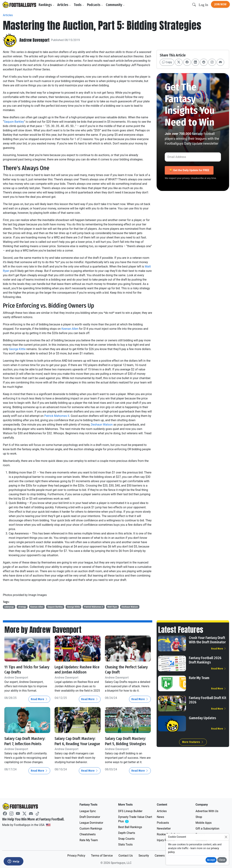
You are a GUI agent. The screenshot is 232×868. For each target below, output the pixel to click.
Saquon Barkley (14, 122)
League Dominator (91, 823)
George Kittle (17, 349)
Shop (199, 817)
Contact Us (126, 856)
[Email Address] (193, 157)
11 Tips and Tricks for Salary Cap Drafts (23, 670)
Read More (39, 699)
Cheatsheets (88, 834)
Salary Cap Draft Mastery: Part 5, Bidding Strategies (127, 744)
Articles (65, 5)
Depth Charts (127, 833)
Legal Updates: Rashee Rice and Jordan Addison (77, 670)
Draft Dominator (90, 817)
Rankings (47, 5)
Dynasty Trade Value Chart (135, 819)
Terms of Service (102, 856)
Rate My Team (199, 678)
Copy (167, 62)
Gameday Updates (202, 718)
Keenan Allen (70, 329)
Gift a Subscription (208, 829)
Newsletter (164, 829)
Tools (80, 5)
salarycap (9, 607)
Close (222, 860)
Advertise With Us (207, 811)
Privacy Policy (76, 856)
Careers (160, 856)
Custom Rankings (91, 829)
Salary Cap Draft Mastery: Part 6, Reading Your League (77, 744)
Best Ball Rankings (130, 827)
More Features (193, 742)
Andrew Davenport (36, 40)
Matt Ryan (112, 607)
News (160, 817)
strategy (22, 607)
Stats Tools (125, 844)
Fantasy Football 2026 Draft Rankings (205, 660)
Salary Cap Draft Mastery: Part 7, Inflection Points (19, 744)
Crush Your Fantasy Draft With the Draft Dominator (207, 640)
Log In (203, 5)
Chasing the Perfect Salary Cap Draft (123, 670)
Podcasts (96, 5)
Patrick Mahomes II (57, 416)
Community (116, 5)
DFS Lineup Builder (130, 811)
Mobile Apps (204, 823)
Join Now (220, 4)
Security (144, 856)
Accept (211, 860)
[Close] (226, 837)
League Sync (88, 811)
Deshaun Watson (102, 425)
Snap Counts (126, 839)
